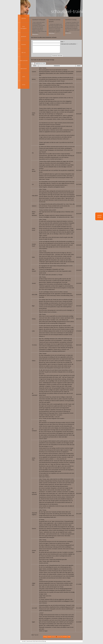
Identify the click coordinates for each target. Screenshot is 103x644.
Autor (35, 66)
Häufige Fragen (99, 216)
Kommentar (57, 66)
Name (63, 42)
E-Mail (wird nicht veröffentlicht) (69, 44)
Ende (69, 637)
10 (61, 637)
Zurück (49, 637)
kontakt (24, 641)
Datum (79, 66)
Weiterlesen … (36, 34)
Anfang (45, 637)
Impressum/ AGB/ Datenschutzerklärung (36, 641)
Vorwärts (65, 637)
